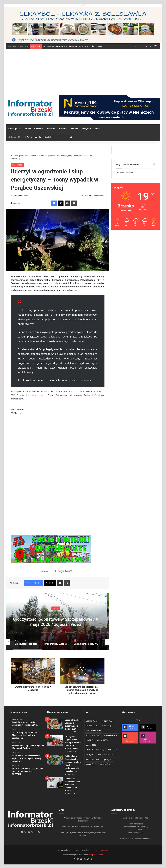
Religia (58, 608)
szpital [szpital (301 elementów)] (107, 760)
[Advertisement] (83, 71)
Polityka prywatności (91, 129)
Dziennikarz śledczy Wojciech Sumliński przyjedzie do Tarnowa (73, 785)
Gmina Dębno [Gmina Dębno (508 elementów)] (93, 731)
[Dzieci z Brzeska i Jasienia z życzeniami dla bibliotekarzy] (55, 724)
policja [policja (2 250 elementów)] (102, 740)
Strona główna (15, 129)
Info (27, 129)
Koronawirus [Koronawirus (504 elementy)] (93, 735)
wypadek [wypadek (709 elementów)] (106, 764)
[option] (58, 621)
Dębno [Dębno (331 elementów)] (106, 726)
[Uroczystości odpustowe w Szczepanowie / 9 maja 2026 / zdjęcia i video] (55, 740)
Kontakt (74, 129)
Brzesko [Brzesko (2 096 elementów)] (92, 726)
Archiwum (39, 129)
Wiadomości (31, 156)
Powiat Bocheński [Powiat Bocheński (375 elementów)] (95, 750)
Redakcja (51, 129)
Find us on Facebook (124, 173)
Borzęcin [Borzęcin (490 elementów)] (107, 721)
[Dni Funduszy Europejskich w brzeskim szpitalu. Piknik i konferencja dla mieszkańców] (55, 760)
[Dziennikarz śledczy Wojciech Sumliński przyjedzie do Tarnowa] (55, 783)
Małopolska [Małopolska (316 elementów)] (111, 735)
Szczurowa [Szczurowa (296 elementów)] (92, 760)
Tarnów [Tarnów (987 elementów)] (91, 764)
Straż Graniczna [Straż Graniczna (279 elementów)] (106, 755)
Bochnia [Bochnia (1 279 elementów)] (92, 721)
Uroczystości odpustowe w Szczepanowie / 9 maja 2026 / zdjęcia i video (73, 46)
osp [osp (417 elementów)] (90, 740)
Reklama (63, 129)
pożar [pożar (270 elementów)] (112, 750)
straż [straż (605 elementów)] (90, 755)
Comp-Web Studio (96, 855)
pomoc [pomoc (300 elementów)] (91, 745)
